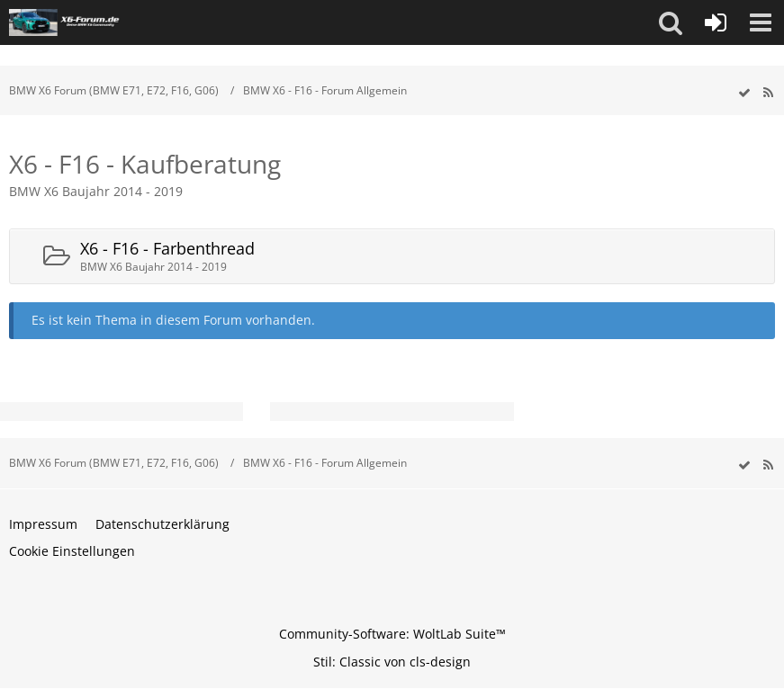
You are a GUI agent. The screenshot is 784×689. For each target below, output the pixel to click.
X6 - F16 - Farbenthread (167, 248)
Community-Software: (392, 634)
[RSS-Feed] (768, 93)
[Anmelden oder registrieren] (716, 22)
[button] (671, 22)
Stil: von (392, 662)
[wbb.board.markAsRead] (744, 93)
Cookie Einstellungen (72, 551)
